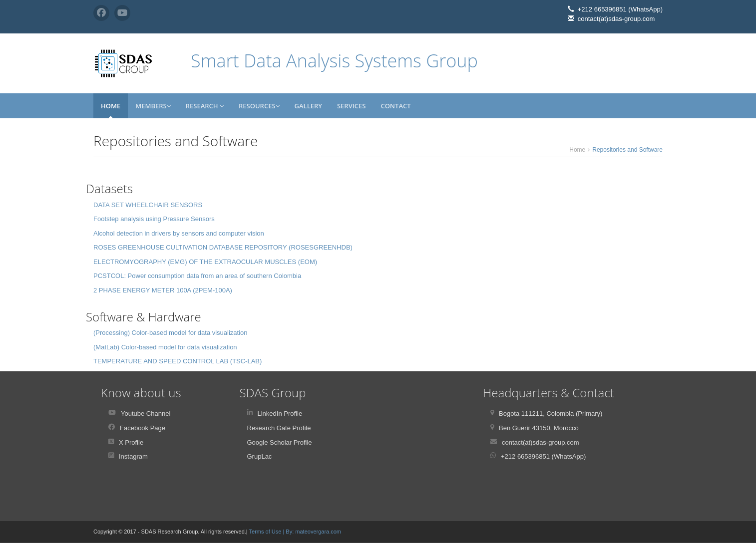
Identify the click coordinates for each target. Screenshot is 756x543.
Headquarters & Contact (549, 393)
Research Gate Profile (279, 428)
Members (153, 106)
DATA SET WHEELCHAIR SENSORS (148, 205)
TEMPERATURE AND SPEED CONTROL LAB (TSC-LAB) (178, 361)
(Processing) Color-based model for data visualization (171, 333)
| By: (289, 532)
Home (111, 106)
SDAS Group (273, 393)
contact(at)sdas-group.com (541, 442)
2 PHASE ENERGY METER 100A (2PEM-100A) (163, 290)
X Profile (131, 442)
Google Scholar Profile (280, 442)
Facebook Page (143, 428)
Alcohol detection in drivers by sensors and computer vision (179, 233)
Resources (259, 106)
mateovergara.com (318, 532)
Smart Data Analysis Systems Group (334, 61)
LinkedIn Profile (280, 413)
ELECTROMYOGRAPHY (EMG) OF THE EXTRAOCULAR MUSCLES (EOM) (205, 262)
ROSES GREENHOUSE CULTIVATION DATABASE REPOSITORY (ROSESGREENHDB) (223, 247)
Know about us (141, 393)
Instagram (133, 456)
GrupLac (260, 456)
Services (351, 106)
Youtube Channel (146, 413)
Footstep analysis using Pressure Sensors (154, 219)
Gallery (308, 106)
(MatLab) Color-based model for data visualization (165, 347)
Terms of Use (266, 532)
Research (205, 106)
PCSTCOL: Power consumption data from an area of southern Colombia (197, 276)
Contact (395, 106)
